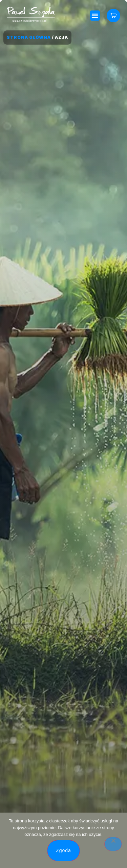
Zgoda (63, 850)
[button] (95, 16)
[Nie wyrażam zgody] (113, 844)
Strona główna (29, 37)
